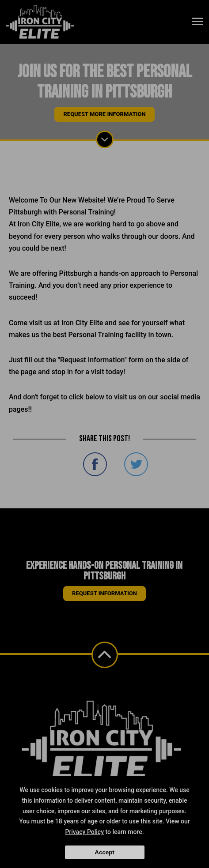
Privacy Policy (84, 832)
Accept (104, 852)
